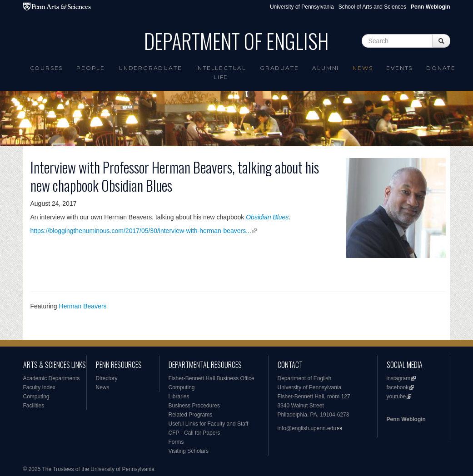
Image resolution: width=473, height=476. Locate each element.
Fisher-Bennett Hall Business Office (212, 378)
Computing (36, 397)
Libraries (179, 397)
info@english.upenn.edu (307, 428)
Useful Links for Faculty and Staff (209, 424)
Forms (176, 442)
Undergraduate (150, 68)
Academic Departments (52, 378)
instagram (399, 378)
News (363, 68)
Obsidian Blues (267, 217)
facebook (398, 387)
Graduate (279, 68)
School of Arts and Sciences (372, 7)
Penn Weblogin (406, 419)
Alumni (326, 68)
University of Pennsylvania (302, 7)
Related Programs (191, 415)
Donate (441, 68)
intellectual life (221, 72)
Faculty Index (39, 387)
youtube (396, 397)
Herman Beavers (83, 306)
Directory (107, 378)
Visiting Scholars (189, 451)
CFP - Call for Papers (194, 433)
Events (399, 68)
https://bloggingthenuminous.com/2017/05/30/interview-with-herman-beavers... (141, 231)
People (91, 68)
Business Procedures (194, 406)
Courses (47, 68)
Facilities (34, 406)
